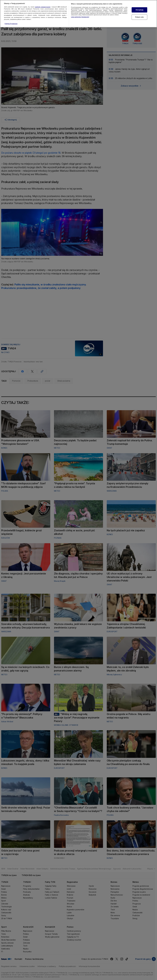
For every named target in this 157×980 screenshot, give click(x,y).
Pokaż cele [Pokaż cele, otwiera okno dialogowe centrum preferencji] (139, 17)
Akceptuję (139, 10)
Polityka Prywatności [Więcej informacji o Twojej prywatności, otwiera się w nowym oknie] (11, 24)
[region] (78, 14)
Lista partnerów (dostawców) (80, 17)
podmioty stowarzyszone (43, 7)
